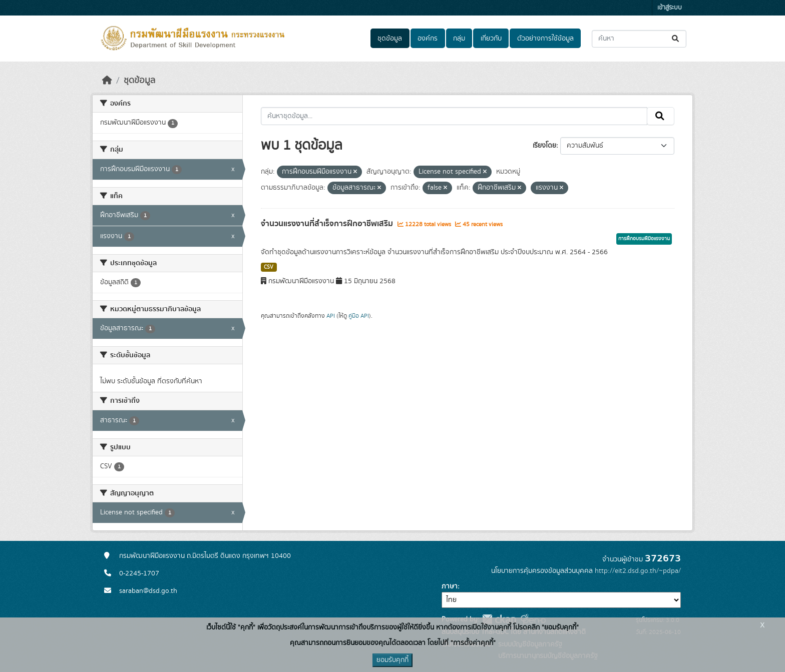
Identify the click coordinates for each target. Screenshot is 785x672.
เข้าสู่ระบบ (670, 8)
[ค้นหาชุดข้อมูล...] (639, 39)
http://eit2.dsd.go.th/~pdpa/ (638, 571)
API (331, 316)
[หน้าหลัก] (107, 81)
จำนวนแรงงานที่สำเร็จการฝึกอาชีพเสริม (328, 224)
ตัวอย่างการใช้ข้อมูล (545, 39)
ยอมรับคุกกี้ (392, 660)
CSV (269, 267)
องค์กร (428, 39)
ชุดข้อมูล (390, 39)
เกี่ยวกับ (491, 39)
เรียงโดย (544, 146)
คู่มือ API (359, 316)
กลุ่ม (459, 39)
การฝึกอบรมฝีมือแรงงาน (644, 239)
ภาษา (450, 586)
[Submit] (676, 39)
